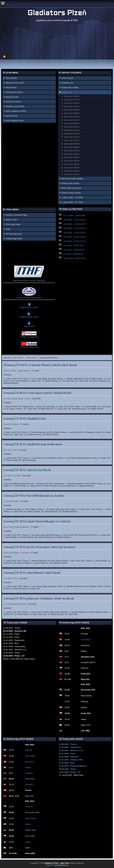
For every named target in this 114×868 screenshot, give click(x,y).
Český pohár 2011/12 (72, 137)
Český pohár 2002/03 (72, 168)
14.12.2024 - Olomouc (69, 757)
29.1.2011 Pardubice (12, 476)
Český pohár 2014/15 (72, 127)
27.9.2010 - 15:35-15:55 (74, 245)
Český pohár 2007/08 (72, 151)
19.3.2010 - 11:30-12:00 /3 (75, 241)
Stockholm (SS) (32, 812)
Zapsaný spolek (12, 97)
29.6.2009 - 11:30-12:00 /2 (75, 224)
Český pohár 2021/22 (72, 103)
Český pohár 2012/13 (72, 134)
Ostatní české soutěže (70, 183)
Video (8, 229)
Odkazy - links (11, 220)
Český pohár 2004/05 (72, 161)
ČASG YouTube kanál (29, 347)
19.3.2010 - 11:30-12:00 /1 (75, 233)
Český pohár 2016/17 (72, 120)
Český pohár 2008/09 (72, 147)
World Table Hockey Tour (71, 188)
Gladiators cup (67, 83)
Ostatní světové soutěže (71, 193)
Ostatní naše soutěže (70, 88)
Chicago (29, 750)
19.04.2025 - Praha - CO (70, 772)
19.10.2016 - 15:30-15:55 (74, 258)
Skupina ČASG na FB (29, 317)
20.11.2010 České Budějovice (16, 527)
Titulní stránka (11, 78)
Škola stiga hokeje (13, 224)
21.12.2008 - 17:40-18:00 (74, 215)
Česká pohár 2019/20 (72, 110)
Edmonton (29, 762)
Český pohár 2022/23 (72, 100)
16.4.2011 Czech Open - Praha (17, 399)
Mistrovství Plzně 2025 (15, 83)
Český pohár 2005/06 (72, 157)
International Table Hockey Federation (29, 281)
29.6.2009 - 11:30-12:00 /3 (75, 228)
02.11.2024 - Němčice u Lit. (71, 750)
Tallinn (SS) (30, 830)
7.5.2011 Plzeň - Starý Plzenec (17, 371)
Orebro (28, 768)
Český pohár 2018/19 (72, 113)
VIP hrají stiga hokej (14, 234)
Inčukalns (29, 773)
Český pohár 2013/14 (72, 130)
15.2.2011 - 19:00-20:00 (74, 250)
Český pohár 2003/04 (72, 164)
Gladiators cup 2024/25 (15, 106)
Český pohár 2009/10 (72, 144)
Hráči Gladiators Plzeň (15, 121)
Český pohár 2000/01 (72, 174)
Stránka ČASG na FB (29, 307)
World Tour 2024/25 (14, 102)
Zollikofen (29, 785)
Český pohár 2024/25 (14, 92)
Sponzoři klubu (12, 116)
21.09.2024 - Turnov (68, 744)
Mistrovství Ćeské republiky (72, 179)
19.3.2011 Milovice (11, 424)
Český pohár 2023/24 (72, 96)
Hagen (28, 842)
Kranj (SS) (30, 779)
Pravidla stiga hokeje (14, 239)
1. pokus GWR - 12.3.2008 (72, 198)
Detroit (28, 824)
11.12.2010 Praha (11, 501)
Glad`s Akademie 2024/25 (16, 111)
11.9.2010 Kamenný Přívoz (15, 604)
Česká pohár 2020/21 (72, 106)
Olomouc (29, 807)
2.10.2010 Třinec (11, 578)
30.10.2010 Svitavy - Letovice (16, 553)
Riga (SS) (29, 796)
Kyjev (27, 848)
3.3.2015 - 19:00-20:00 (73, 254)
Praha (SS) (30, 836)
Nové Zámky (31, 818)
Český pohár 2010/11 (72, 140)
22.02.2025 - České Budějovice (73, 766)
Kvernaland (86, 640)
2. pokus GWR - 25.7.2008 (72, 202)
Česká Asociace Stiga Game (29, 298)
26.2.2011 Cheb (10, 450)
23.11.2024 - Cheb (67, 754)
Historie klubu (11, 88)
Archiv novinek (67, 78)
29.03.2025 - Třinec (68, 769)
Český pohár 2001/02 (72, 171)
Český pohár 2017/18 (72, 117)
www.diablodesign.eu (61, 865)
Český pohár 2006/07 (72, 154)
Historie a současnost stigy (16, 215)
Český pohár (67, 92)
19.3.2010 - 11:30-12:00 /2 (75, 237)
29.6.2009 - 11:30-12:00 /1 (75, 220)
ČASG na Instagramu (29, 337)
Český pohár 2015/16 (72, 123)
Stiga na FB (29, 326)
